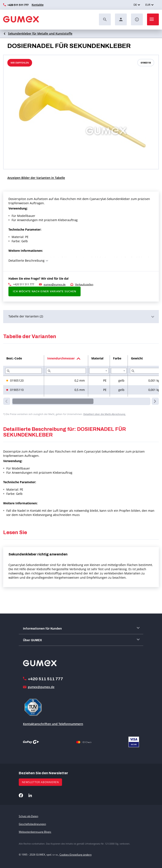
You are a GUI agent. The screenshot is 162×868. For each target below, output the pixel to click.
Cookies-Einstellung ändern (76, 855)
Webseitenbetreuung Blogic (35, 832)
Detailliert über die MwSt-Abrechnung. (105, 414)
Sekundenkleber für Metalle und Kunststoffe (40, 33)
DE (135, 5)
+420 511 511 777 (18, 5)
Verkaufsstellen (84, 284)
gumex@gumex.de (55, 284)
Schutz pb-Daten (28, 816)
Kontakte (38, 5)
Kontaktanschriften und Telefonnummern (53, 724)
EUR (148, 5)
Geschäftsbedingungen (32, 824)
